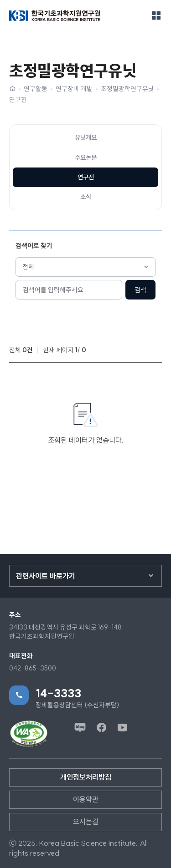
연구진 (18, 100)
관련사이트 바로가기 (46, 576)
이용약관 (86, 799)
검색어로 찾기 (34, 246)
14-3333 (58, 693)
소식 (86, 197)
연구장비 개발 (74, 89)
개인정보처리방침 (86, 777)
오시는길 (86, 822)
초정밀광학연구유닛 (127, 89)
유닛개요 (86, 137)
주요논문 (86, 157)
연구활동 (36, 89)
